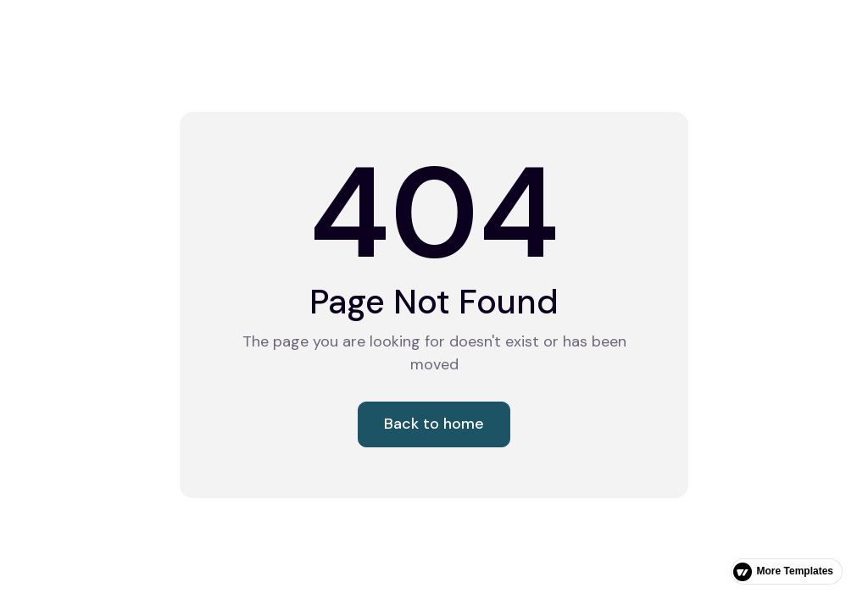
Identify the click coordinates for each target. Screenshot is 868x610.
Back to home (434, 424)
